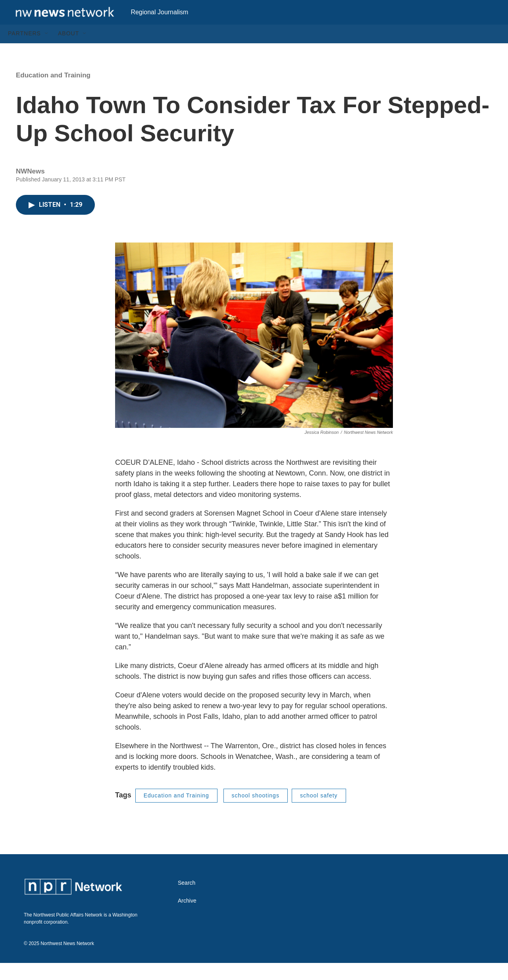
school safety (319, 812)
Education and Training (53, 92)
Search (187, 900)
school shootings (256, 812)
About (68, 51)
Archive (187, 918)
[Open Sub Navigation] (47, 51)
